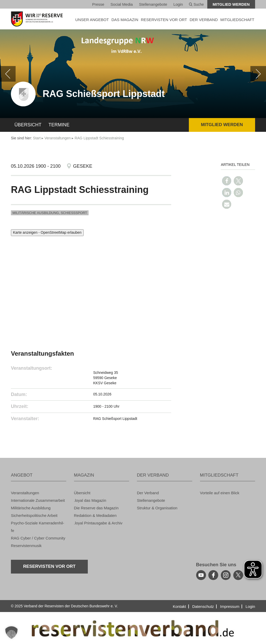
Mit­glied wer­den (231, 4)
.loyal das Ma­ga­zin (90, 500)
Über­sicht (28, 125)
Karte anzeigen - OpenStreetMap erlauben (47, 232)
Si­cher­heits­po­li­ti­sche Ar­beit (34, 515)
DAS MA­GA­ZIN (125, 20)
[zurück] (8, 74)
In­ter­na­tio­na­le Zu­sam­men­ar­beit (38, 500)
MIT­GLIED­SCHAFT (237, 20)
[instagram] (226, 575)
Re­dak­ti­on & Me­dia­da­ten (95, 515)
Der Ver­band (148, 493)
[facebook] (213, 575)
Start (37, 138)
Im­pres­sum (230, 606)
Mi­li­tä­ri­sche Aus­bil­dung (31, 508)
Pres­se (98, 4)
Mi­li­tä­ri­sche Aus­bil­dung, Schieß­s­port (50, 213)
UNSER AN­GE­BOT (92, 20)
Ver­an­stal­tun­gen (58, 138)
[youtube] (201, 575)
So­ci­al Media (122, 4)
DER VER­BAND (204, 20)
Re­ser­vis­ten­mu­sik (26, 546)
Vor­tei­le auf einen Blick (220, 493)
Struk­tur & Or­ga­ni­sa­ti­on (157, 508)
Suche (196, 4)
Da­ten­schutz (203, 606)
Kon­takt (179, 606)
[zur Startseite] (39, 19)
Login (178, 4)
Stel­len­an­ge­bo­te (153, 4)
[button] (227, 181)
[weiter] (258, 74)
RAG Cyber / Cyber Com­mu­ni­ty (38, 538)
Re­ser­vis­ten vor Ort (164, 20)
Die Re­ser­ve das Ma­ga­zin (96, 508)
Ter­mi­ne (59, 125)
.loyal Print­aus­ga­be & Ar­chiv (98, 523)
